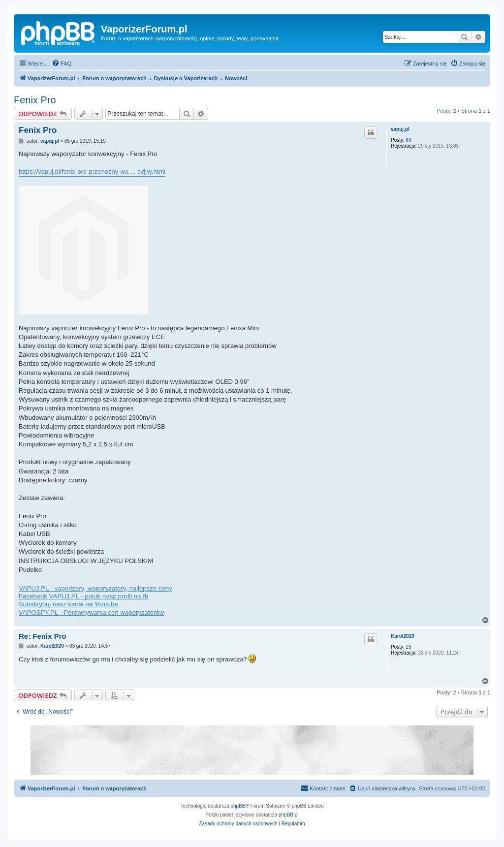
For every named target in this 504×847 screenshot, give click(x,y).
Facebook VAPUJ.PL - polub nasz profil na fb (83, 596)
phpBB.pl (289, 815)
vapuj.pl (400, 129)
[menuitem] (62, 63)
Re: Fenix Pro (43, 636)
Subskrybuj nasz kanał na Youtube (68, 604)
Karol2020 (403, 636)
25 (409, 647)
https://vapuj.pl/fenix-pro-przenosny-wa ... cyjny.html (92, 172)
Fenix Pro (35, 100)
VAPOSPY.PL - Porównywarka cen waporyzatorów (91, 612)
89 (409, 140)
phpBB (238, 806)
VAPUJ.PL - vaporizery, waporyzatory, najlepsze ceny (95, 588)
